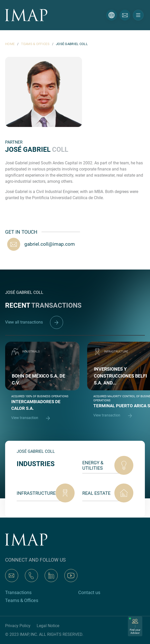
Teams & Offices (22, 600)
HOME (10, 44)
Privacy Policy (18, 626)
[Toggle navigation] (138, 15)
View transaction (33, 418)
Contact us (89, 592)
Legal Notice (48, 626)
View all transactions (34, 322)
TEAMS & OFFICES (35, 44)
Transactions (18, 592)
